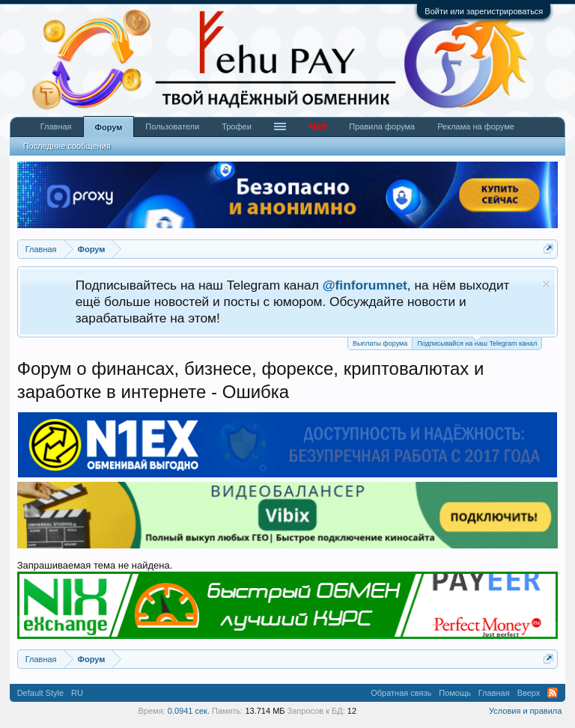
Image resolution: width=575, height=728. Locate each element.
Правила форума (382, 126)
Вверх (529, 693)
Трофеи (237, 126)
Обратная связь (401, 693)
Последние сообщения (67, 146)
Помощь (455, 693)
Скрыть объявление (546, 284)
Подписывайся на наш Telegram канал (477, 342)
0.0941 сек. (189, 711)
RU (77, 693)
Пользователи (172, 126)
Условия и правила (525, 711)
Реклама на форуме (476, 126)
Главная (56, 126)
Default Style (40, 693)
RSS (553, 693)
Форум (109, 127)
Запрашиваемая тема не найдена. (95, 565)
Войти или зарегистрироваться (484, 11)
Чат (317, 126)
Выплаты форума (380, 343)
